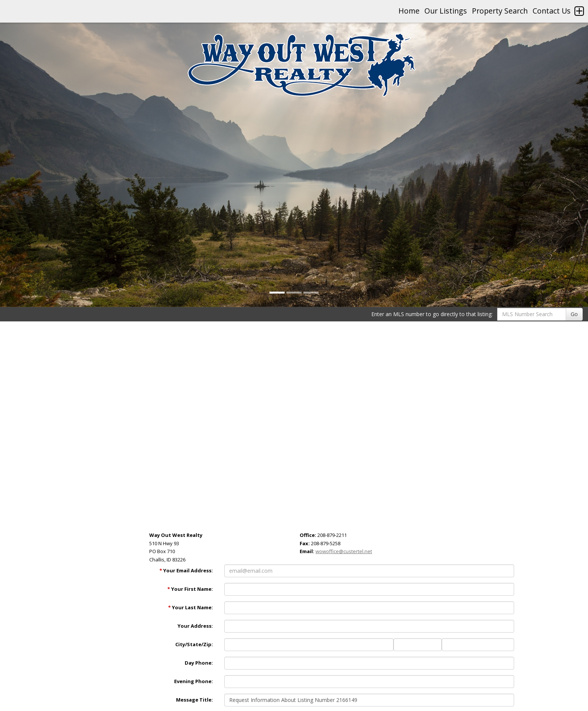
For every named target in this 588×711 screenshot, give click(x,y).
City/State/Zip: (194, 644)
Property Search (500, 11)
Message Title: (194, 700)
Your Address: (195, 626)
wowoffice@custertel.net (344, 551)
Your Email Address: (186, 570)
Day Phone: (199, 663)
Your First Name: (190, 589)
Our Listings (446, 11)
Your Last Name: (191, 607)
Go (574, 314)
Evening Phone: (194, 681)
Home (409, 11)
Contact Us (552, 11)
